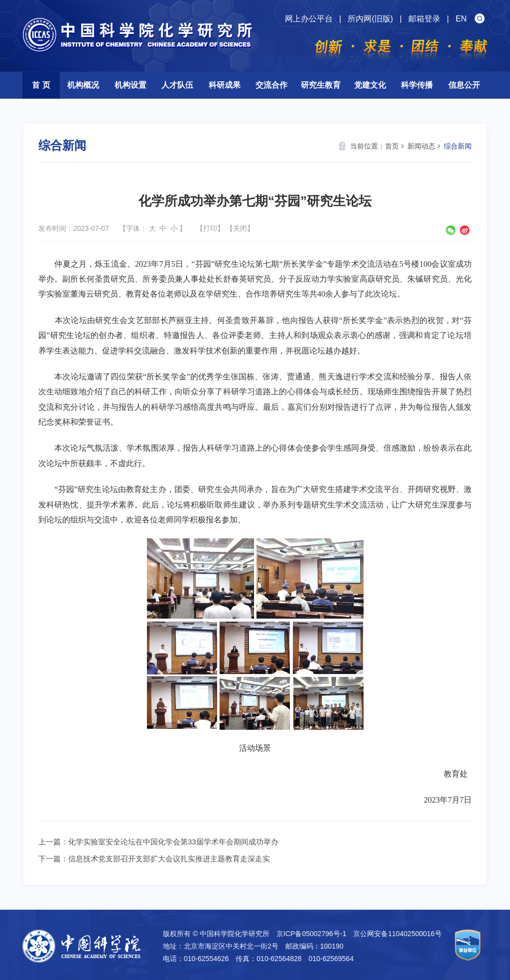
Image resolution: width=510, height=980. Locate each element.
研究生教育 (321, 85)
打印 (210, 228)
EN (461, 19)
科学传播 (417, 85)
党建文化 (370, 85)
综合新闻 (458, 146)
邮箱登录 (424, 19)
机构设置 (130, 85)
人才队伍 (177, 85)
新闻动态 (421, 146)
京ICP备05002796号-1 (311, 934)
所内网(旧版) (370, 19)
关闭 (240, 228)
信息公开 (464, 85)
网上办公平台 (309, 19)
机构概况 (83, 85)
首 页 (41, 85)
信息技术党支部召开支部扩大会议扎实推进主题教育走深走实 (169, 859)
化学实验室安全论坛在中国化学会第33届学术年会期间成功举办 (173, 842)
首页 (392, 146)
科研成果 (225, 85)
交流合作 (271, 85)
